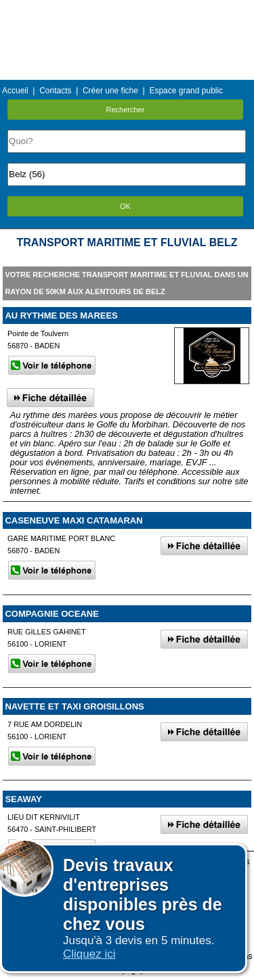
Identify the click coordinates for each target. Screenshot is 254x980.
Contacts (55, 91)
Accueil (15, 91)
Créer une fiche (110, 91)
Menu (127, 10)
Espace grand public (186, 91)
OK (125, 206)
